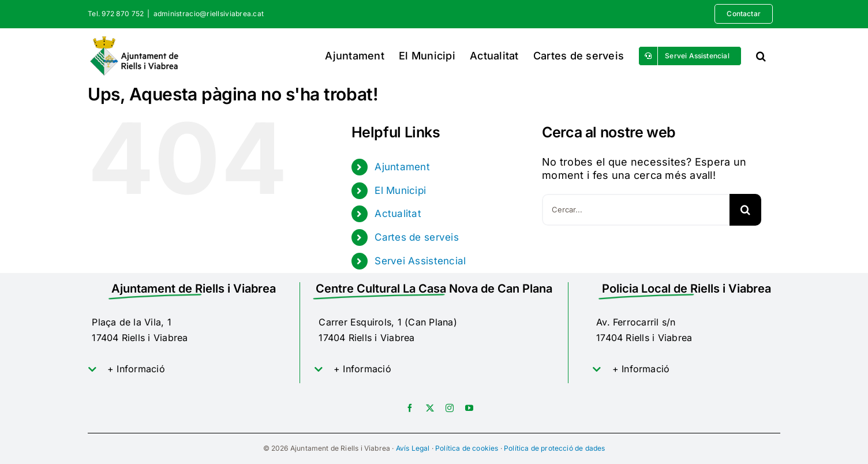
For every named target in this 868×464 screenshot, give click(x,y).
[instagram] (450, 408)
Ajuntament (402, 167)
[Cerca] (745, 210)
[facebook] (410, 408)
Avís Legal (413, 448)
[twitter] (430, 408)
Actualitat (398, 214)
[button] (761, 56)
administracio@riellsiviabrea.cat (209, 14)
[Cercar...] (636, 210)
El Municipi (400, 190)
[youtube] (469, 408)
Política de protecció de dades (554, 448)
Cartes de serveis (417, 237)
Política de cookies (467, 448)
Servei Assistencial (420, 261)
